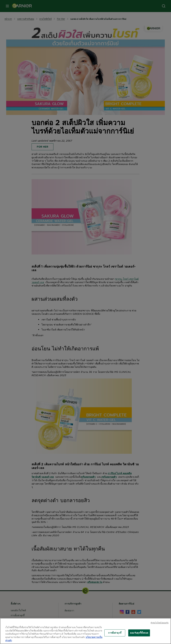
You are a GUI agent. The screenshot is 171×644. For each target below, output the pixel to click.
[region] (85, 631)
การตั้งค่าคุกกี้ (115, 633)
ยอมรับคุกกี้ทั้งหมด (139, 633)
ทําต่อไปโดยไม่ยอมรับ (160, 623)
